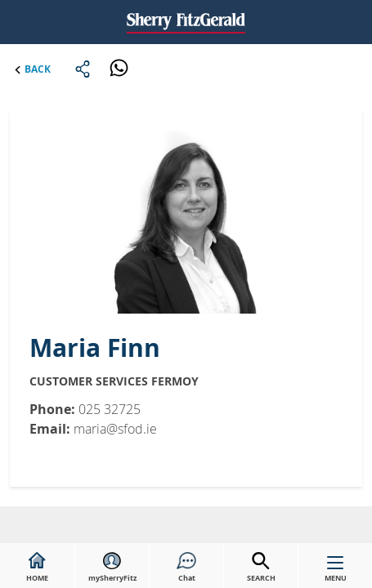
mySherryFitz (112, 568)
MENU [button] (336, 572)
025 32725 (110, 409)
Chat (186, 568)
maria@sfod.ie (115, 429)
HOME (37, 568)
